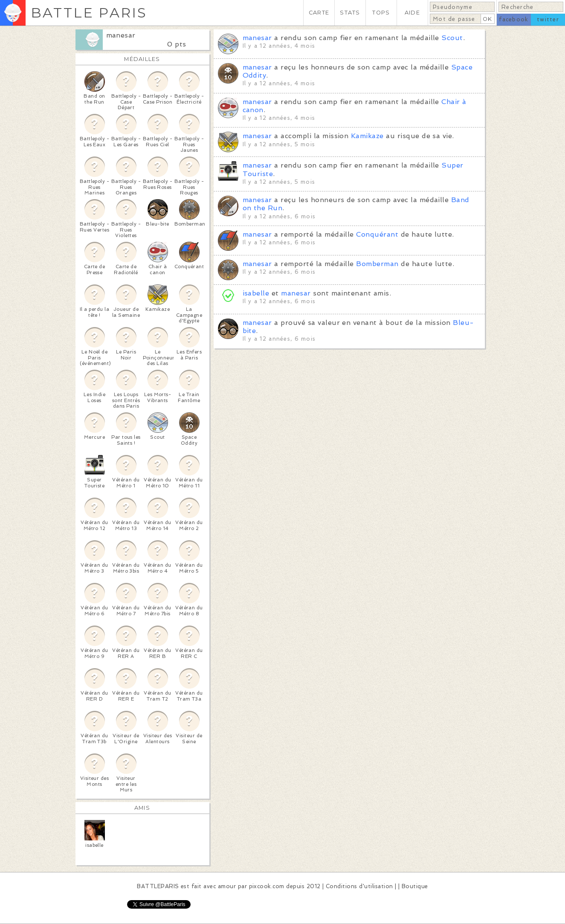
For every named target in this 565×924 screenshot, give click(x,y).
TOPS (381, 13)
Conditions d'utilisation (359, 886)
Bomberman (377, 264)
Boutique (415, 886)
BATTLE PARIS (89, 13)
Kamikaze (367, 136)
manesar (121, 35)
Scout (452, 38)
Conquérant (377, 234)
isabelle (256, 293)
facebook (514, 19)
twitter (548, 19)
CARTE (319, 13)
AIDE (412, 13)
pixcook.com (267, 886)
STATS (350, 13)
